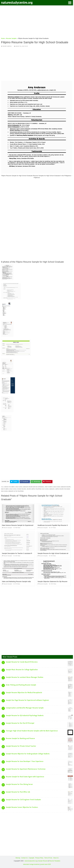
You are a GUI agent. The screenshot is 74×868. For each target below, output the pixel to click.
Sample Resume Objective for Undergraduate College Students (28, 754)
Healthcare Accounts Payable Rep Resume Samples (55, 525)
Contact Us (24, 858)
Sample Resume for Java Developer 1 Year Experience (25, 761)
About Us (56, 858)
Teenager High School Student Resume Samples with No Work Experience (32, 731)
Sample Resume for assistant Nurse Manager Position (25, 677)
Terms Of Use (48, 858)
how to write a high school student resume (14, 489)
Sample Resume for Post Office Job (18, 792)
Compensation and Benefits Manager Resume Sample (25, 708)
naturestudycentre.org (17, 2)
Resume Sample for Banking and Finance (20, 738)
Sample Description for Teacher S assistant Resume (19, 553)
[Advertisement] (37, 22)
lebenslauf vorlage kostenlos (31, 864)
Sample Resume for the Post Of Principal (20, 723)
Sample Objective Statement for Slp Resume (52, 582)
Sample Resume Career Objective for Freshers (22, 807)
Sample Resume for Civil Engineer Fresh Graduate (23, 800)
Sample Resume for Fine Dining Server (19, 784)
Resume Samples (7, 46)
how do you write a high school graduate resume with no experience (24, 487)
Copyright (31, 858)
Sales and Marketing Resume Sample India (16, 582)
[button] (70, 3)
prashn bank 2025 (46, 864)
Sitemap (18, 858)
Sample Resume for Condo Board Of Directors (22, 662)
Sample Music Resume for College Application (22, 670)
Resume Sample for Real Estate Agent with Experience (25, 777)
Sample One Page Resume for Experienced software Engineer (27, 700)
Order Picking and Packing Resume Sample (21, 685)
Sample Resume (43, 861)
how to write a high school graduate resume (58, 487)
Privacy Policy (39, 858)
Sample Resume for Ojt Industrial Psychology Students (25, 715)
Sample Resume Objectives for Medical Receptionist (24, 693)
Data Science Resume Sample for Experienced (18, 525)
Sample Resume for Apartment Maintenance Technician (26, 769)
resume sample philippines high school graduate (41, 489)
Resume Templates (55, 861)
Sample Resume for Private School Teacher (21, 746)
